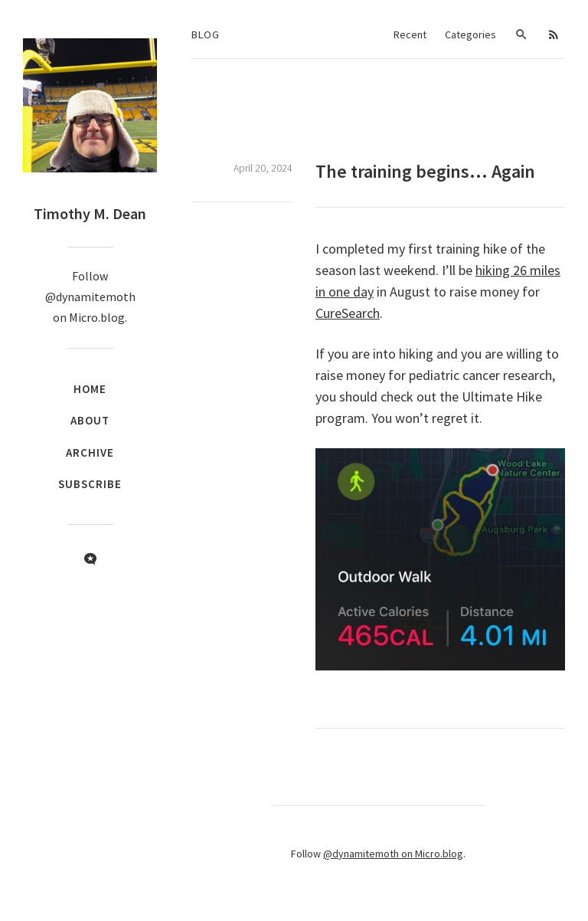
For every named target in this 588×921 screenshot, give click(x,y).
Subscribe (90, 484)
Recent (410, 34)
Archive (90, 452)
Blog (206, 34)
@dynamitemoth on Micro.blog (393, 854)
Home (90, 389)
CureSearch (348, 313)
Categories (470, 34)
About (90, 420)
